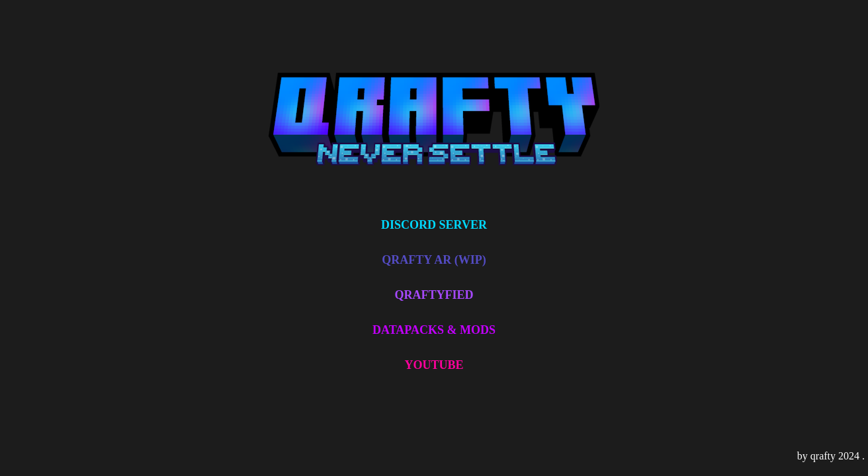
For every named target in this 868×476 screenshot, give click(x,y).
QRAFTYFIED (434, 295)
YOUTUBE (434, 365)
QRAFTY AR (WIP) (434, 260)
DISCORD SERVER (434, 225)
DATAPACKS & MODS (434, 330)
